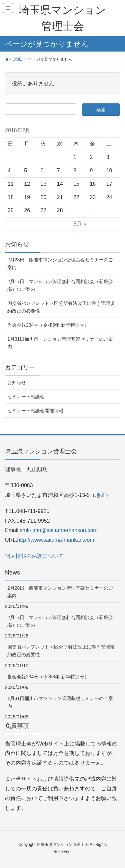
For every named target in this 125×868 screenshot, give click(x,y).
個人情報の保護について (34, 556)
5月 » (80, 224)
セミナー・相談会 (26, 397)
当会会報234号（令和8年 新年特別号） (48, 325)
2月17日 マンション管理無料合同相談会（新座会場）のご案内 (60, 285)
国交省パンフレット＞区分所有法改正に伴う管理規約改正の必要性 (61, 307)
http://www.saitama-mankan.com (55, 540)
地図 (100, 495)
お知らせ (17, 382)
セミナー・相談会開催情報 (35, 411)
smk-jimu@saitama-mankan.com (58, 530)
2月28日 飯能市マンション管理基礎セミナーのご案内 (60, 264)
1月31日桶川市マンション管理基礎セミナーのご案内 (60, 343)
